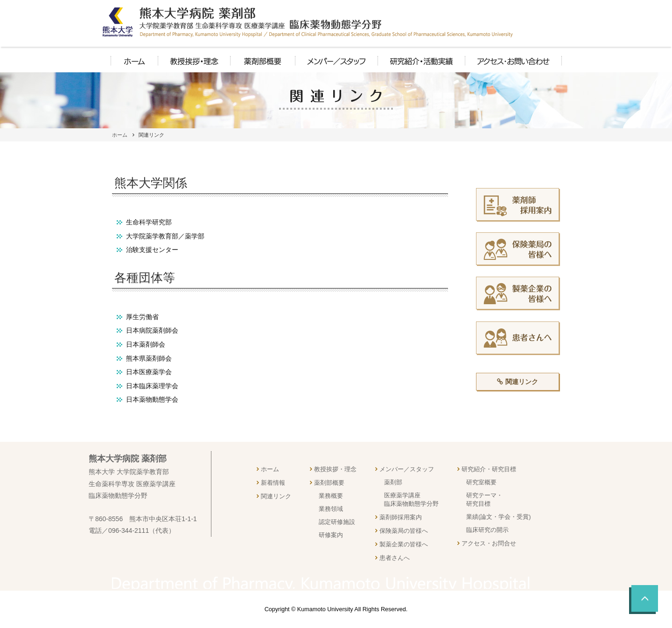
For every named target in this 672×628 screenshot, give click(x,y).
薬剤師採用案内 (401, 517)
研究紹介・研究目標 (489, 469)
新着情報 (273, 483)
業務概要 (331, 496)
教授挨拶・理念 (335, 469)
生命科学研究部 (149, 222)
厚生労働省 (142, 317)
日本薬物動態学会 (152, 399)
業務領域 (331, 509)
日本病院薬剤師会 (152, 330)
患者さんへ (395, 558)
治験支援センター (152, 250)
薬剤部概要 (329, 483)
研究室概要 (481, 482)
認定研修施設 (337, 522)
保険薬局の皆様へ (404, 531)
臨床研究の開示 (487, 530)
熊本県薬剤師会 (149, 358)
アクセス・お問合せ (489, 544)
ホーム (120, 135)
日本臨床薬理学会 (152, 386)
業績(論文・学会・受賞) (498, 517)
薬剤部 (393, 482)
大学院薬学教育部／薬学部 (165, 236)
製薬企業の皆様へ (404, 544)
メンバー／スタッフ (407, 469)
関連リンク (522, 382)
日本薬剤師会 (146, 344)
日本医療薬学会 (149, 372)
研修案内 (331, 535)
